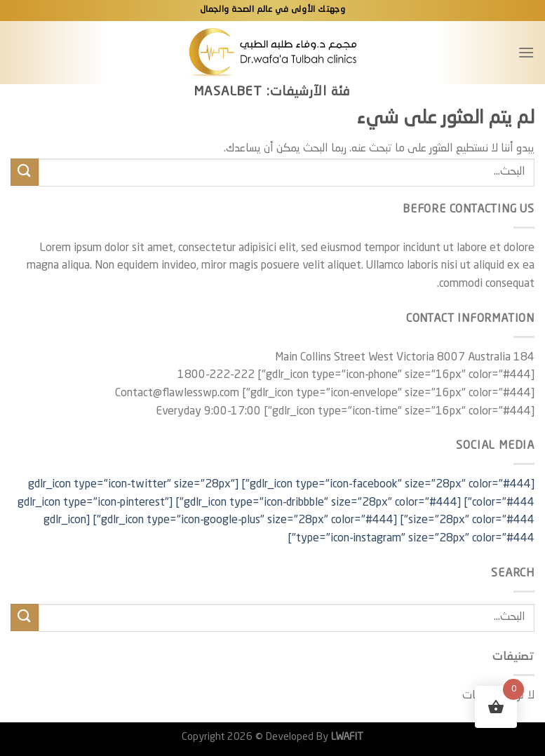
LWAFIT (346, 737)
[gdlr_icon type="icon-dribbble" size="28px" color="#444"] (318, 503)
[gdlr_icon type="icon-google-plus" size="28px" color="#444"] (245, 520)
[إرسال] (25, 172)
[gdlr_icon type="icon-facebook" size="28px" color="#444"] (388, 485)
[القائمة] (526, 52)
